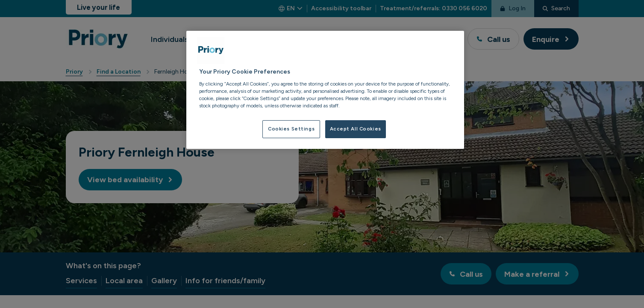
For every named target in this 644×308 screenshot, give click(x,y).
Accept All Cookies (356, 129)
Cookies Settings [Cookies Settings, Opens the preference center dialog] (291, 129)
